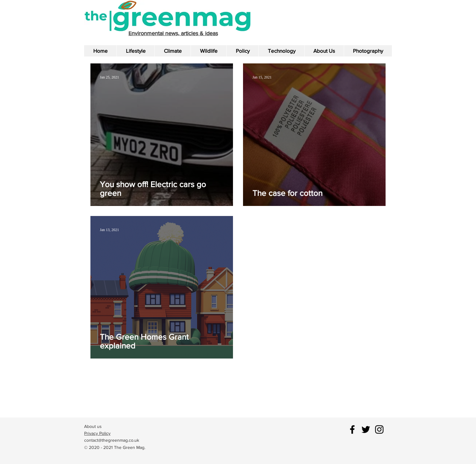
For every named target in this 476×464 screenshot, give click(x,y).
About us (93, 426)
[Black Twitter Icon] (366, 429)
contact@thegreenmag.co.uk (112, 440)
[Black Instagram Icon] (379, 429)
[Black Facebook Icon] (352, 429)
